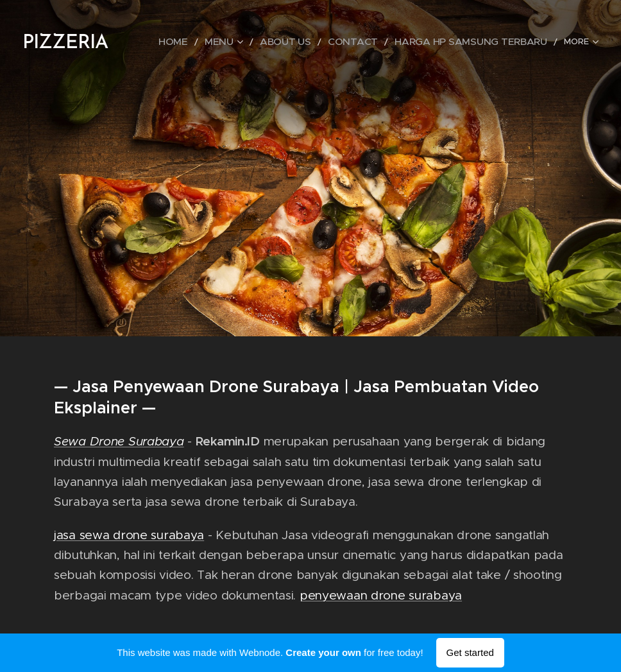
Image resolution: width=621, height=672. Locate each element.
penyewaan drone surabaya (381, 595)
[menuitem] (218, 42)
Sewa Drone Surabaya (119, 441)
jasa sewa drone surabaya (129, 534)
